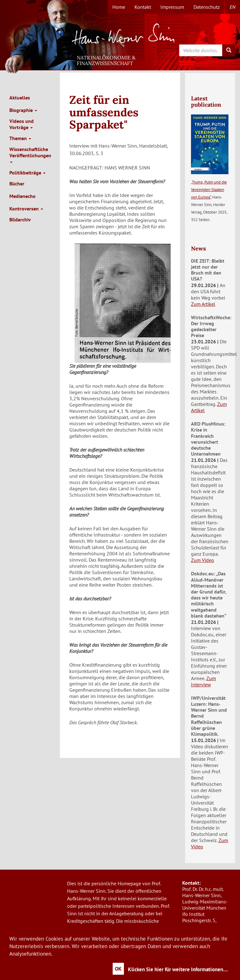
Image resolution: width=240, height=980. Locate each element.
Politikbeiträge (27, 173)
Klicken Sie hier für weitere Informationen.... (178, 969)
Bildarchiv (20, 220)
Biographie (23, 110)
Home (119, 7)
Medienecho (22, 196)
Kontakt (143, 7)
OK (118, 969)
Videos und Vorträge (22, 124)
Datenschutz (207, 7)
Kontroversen (26, 209)
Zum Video (203, 560)
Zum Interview (203, 681)
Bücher (17, 184)
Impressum (172, 7)
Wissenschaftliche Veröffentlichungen (30, 154)
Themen (20, 138)
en (233, 7)
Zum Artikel (203, 304)
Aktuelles (20, 98)
